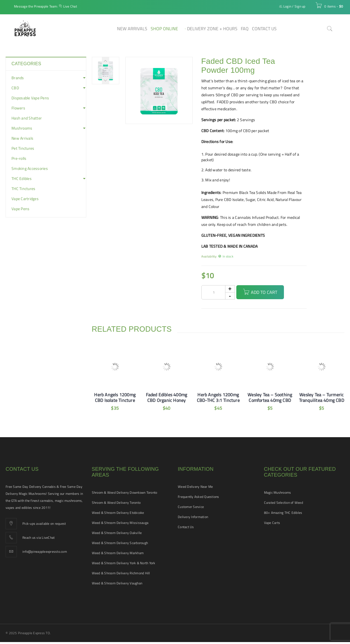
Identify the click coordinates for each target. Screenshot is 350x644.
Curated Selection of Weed (283, 503)
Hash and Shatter (27, 118)
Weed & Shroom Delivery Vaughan (117, 583)
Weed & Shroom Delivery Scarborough (120, 543)
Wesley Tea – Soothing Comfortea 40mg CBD (270, 397)
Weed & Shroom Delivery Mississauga (120, 523)
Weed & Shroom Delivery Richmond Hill (121, 573)
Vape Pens (20, 209)
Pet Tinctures (23, 148)
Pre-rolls (19, 158)
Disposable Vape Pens (30, 98)
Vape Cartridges (25, 199)
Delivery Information (193, 517)
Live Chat (70, 6)
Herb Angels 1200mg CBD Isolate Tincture (115, 397)
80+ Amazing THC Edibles (283, 513)
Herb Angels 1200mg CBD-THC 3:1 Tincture (218, 397)
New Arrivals (22, 138)
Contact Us (186, 527)
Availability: (209, 256)
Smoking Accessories (30, 168)
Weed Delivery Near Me (195, 487)
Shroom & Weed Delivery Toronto (116, 503)
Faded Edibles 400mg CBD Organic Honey (166, 397)
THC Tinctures (23, 189)
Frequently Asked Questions (199, 497)
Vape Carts (272, 523)
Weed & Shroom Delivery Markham (118, 553)
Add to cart (264, 292)
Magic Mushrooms (278, 492)
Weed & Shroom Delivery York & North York (124, 563)
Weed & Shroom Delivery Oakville (117, 533)
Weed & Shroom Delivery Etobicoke (118, 513)
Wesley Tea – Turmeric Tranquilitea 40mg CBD (322, 397)
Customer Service (191, 507)
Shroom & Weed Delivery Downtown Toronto (125, 492)
